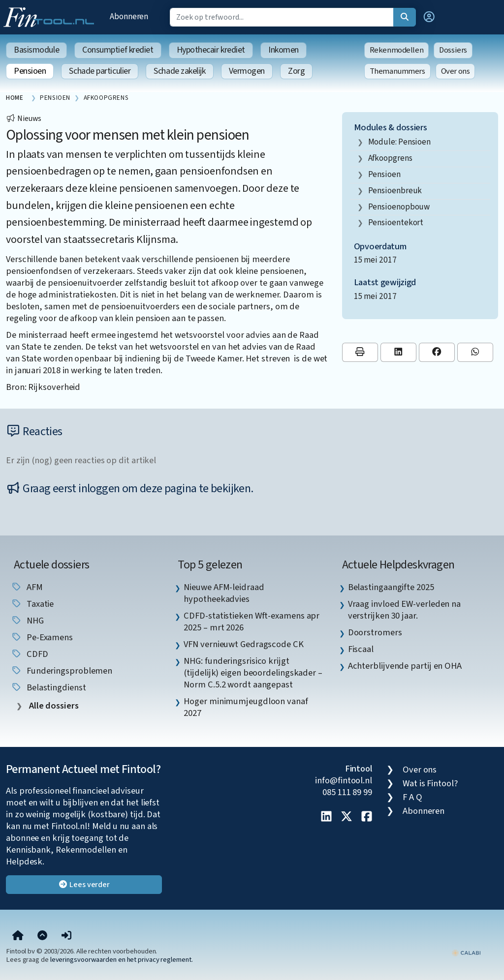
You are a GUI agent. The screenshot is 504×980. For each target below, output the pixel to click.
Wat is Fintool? (430, 783)
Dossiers (453, 50)
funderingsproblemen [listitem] (62, 671)
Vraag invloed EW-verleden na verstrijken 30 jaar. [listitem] (404, 610)
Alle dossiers (53, 706)
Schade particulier (100, 71)
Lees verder (84, 885)
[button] (429, 17)
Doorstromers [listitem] (375, 632)
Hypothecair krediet (211, 50)
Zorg (296, 71)
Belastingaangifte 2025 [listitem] (391, 587)
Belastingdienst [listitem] (48, 687)
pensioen (384, 174)
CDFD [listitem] (30, 654)
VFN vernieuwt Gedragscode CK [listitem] (243, 644)
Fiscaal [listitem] (361, 649)
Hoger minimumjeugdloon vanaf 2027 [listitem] (246, 707)
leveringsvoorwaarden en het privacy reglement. (122, 960)
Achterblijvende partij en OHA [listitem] (405, 666)
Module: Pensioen (400, 142)
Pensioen (30, 71)
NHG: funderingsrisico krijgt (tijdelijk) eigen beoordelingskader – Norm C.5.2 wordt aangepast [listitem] (253, 673)
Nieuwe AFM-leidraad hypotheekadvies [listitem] (224, 593)
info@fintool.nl (344, 780)
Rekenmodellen (397, 50)
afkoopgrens (390, 158)
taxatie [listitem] (32, 604)
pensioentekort (396, 223)
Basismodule (36, 50)
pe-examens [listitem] (42, 637)
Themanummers (397, 71)
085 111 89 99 (347, 792)
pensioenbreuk (395, 191)
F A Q (412, 797)
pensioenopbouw (399, 207)
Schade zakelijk (179, 71)
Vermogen (247, 71)
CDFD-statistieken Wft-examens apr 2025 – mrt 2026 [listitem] (252, 622)
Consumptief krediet (118, 50)
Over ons (456, 71)
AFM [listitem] (27, 587)
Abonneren (129, 16)
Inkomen (283, 50)
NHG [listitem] (27, 621)
